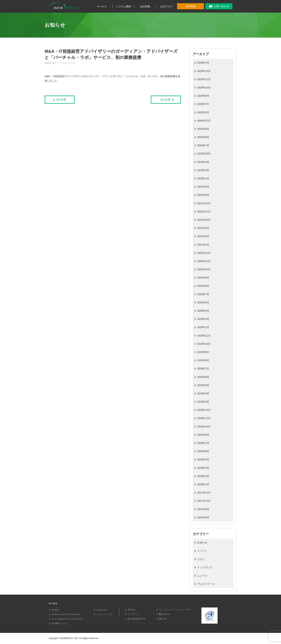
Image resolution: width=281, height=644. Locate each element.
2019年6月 (203, 377)
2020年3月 (203, 319)
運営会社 (132, 610)
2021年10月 (204, 220)
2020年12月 (204, 253)
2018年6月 (203, 451)
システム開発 (123, 6)
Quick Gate (102, 610)
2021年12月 (204, 203)
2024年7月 (203, 145)
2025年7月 (203, 104)
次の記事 (165, 100)
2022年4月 (203, 195)
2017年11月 (204, 493)
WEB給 (55, 610)
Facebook (165, 614)
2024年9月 (203, 129)
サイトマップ (134, 614)
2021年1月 (203, 245)
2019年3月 (203, 402)
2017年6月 (203, 509)
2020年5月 (203, 302)
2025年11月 (204, 79)
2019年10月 (204, 344)
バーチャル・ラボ (105, 614)
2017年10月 (204, 501)
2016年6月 (203, 517)
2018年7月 (203, 443)
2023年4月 (203, 162)
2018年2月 (203, 476)
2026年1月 (203, 63)
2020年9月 (203, 278)
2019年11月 (204, 336)
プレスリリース (206, 584)
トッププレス (205, 567)
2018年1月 (203, 484)
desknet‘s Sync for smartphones (66, 614)
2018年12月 (204, 410)
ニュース (202, 576)
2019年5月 (203, 385)
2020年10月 (204, 269)
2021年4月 (203, 236)
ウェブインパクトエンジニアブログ (175, 610)
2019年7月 (203, 369)
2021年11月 (204, 212)
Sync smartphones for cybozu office (67, 619)
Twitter (163, 619)
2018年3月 (203, 468)
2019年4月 (203, 393)
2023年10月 (204, 154)
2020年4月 (203, 311)
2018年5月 (203, 459)
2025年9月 (203, 96)
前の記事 (61, 100)
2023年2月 (203, 170)
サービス (102, 6)
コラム (201, 559)
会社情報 (145, 6)
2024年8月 (203, 137)
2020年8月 (203, 286)
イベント (202, 551)
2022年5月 (203, 187)
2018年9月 (203, 435)
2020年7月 (203, 294)
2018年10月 (204, 427)
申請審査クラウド (59, 623)
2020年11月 (204, 261)
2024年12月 (204, 121)
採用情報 (190, 6)
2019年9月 (203, 352)
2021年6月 (203, 228)
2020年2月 (203, 327)
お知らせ (202, 543)
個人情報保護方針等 (136, 619)
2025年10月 (204, 88)
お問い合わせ (221, 6)
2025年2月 (203, 112)
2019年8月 (203, 360)
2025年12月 (204, 71)
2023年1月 (203, 178)
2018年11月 (204, 418)
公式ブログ (166, 6)
